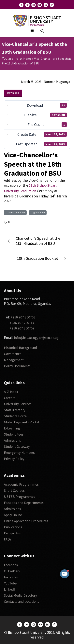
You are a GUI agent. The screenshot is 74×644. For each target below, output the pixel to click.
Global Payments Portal (21, 422)
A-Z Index (11, 392)
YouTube (10, 583)
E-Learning (12, 428)
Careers (10, 398)
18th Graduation (16, 212)
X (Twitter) (12, 571)
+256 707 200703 (23, 317)
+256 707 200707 (22, 328)
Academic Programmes (21, 484)
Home (27, 59)
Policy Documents (17, 366)
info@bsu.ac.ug (26, 338)
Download (13, 93)
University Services (18, 404)
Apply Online (13, 515)
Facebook (11, 565)
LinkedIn (10, 589)
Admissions (12, 440)
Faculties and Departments (24, 503)
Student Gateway (17, 446)
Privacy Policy (14, 459)
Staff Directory (15, 410)
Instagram (12, 577)
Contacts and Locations (22, 601)
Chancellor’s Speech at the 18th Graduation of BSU (38, 241)
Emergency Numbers (19, 453)
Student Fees (14, 434)
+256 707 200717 (22, 323)
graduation (39, 212)
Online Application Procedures (26, 521)
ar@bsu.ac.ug (49, 338)
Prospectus (12, 533)
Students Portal (16, 416)
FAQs (8, 539)
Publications (13, 527)
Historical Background (20, 348)
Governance (13, 354)
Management (14, 360)
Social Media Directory (20, 595)
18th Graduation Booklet (38, 258)
